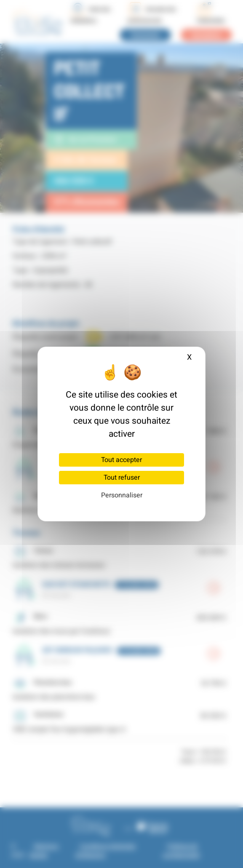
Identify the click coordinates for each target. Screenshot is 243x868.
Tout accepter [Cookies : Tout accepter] (121, 460)
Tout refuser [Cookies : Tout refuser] (122, 478)
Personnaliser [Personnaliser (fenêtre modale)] (122, 495)
